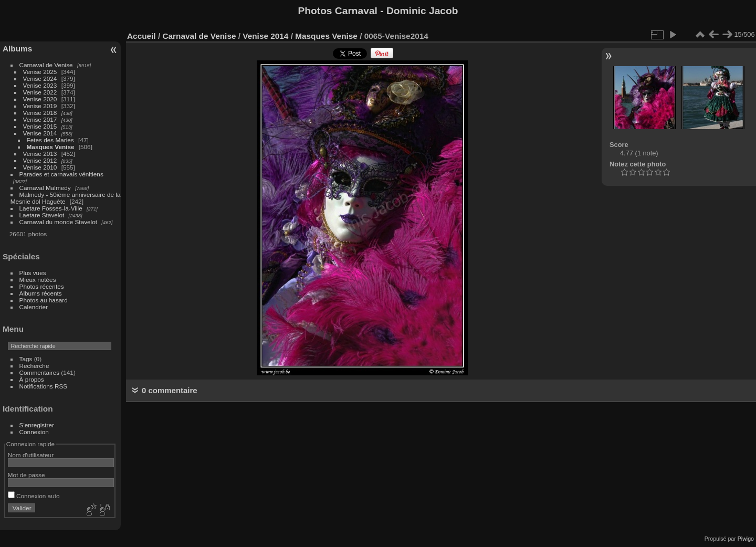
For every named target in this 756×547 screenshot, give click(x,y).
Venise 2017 (40, 119)
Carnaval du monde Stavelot (58, 222)
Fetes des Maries (50, 140)
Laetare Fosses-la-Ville (51, 208)
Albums (17, 49)
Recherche (34, 366)
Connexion (34, 432)
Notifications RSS (44, 386)
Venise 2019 (40, 106)
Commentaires (40, 372)
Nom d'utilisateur (31, 455)
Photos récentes (42, 286)
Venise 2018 (40, 113)
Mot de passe (27, 475)
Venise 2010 (40, 167)
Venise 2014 (40, 133)
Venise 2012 (40, 160)
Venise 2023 (40, 85)
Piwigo (746, 539)
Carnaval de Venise (46, 65)
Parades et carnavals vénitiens (61, 174)
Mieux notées (38, 280)
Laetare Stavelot (42, 215)
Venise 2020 (40, 99)
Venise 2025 (40, 72)
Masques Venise (51, 147)
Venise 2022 (40, 92)
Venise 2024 (40, 78)
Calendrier (34, 307)
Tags (26, 359)
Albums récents (41, 293)
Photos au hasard (44, 300)
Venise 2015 (40, 126)
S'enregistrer (37, 425)
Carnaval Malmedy (45, 188)
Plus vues (33, 273)
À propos (32, 379)
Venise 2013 (40, 154)
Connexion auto (34, 496)
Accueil (141, 36)
